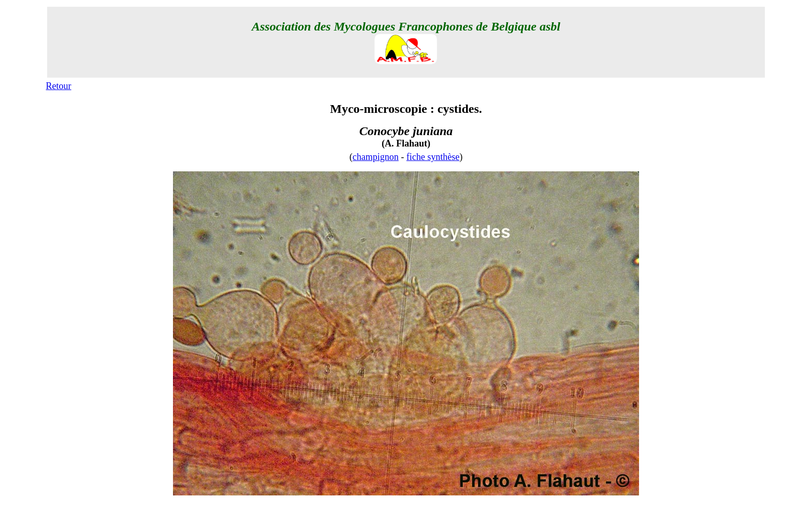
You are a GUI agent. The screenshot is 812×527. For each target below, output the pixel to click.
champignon (376, 157)
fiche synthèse (433, 157)
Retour (59, 86)
